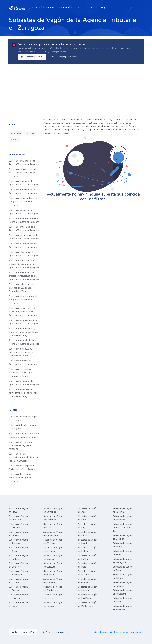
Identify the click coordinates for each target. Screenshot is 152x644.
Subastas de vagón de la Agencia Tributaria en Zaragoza (24, 383)
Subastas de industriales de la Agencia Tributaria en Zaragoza (24, 237)
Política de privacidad (102, 632)
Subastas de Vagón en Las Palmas (88, 596)
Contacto (94, 8)
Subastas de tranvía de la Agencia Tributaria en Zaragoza (24, 362)
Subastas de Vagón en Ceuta (53, 526)
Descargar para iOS (32, 57)
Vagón (30, 134)
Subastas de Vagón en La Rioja (122, 510)
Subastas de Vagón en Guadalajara (53, 589)
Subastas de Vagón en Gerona (53, 573)
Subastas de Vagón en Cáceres (18, 596)
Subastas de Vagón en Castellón (53, 518)
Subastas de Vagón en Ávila (18, 549)
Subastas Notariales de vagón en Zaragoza (23, 427)
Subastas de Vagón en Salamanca (122, 518)
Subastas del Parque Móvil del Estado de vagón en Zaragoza (24, 435)
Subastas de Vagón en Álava (18, 510)
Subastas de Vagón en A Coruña (53, 549)
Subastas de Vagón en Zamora (122, 600)
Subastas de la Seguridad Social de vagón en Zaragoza (23, 468)
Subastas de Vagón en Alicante (18, 526)
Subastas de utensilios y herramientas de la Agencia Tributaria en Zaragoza (22, 373)
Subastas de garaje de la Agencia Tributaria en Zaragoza (24, 183)
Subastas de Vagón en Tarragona (122, 561)
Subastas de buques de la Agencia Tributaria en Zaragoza (24, 254)
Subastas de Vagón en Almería (18, 534)
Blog (103, 8)
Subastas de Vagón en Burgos (18, 589)
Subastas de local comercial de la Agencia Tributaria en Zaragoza (22, 173)
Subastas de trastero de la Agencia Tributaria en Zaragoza (24, 191)
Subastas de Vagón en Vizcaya (18, 581)
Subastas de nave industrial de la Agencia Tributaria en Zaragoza (24, 202)
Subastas (82, 8)
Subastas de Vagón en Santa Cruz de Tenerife (122, 528)
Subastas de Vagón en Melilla (88, 557)
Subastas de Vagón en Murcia (88, 565)
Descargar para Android (65, 57)
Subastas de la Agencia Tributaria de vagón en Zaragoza (20, 445)
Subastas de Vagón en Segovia (122, 537)
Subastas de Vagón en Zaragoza (122, 608)
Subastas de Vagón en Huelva (53, 596)
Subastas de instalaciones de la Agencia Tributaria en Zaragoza (23, 300)
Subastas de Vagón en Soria (122, 553)
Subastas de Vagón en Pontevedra (88, 604)
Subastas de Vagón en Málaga (88, 549)
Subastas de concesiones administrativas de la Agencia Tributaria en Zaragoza (23, 393)
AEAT (14, 140)
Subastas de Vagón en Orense (88, 581)
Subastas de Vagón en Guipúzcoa (53, 565)
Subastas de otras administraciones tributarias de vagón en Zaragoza (24, 457)
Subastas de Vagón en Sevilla (122, 545)
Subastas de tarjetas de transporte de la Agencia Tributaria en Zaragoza (21, 352)
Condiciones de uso (123, 632)
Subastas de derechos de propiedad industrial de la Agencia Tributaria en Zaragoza (24, 264)
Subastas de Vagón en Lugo (88, 526)
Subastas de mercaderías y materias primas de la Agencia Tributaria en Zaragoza (24, 332)
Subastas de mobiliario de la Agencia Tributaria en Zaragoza (24, 342)
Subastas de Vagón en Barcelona (18, 573)
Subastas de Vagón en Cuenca (53, 557)
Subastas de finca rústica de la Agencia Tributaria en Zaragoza (24, 220)
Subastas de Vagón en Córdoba (53, 542)
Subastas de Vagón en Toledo (122, 576)
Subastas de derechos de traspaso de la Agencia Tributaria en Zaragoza (21, 288)
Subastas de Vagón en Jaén (88, 510)
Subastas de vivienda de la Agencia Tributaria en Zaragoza (24, 163)
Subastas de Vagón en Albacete (18, 518)
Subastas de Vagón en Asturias (18, 542)
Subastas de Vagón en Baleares (18, 565)
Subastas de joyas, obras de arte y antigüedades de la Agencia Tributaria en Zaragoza (24, 312)
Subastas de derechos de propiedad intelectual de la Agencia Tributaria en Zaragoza (24, 276)
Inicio (34, 8)
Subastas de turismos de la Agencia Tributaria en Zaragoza (24, 229)
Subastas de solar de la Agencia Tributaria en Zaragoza (24, 212)
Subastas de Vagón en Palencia (88, 589)
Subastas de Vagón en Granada (53, 581)
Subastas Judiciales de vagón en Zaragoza (23, 418)
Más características (66, 8)
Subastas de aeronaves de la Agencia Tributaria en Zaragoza (24, 245)
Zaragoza (16, 134)
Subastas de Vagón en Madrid (88, 542)
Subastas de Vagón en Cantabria (53, 510)
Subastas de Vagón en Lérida (88, 534)
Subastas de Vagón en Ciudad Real (53, 534)
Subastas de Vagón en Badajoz (18, 557)
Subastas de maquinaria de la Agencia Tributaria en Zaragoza (24, 322)
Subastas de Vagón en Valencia (122, 584)
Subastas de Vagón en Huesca (53, 604)
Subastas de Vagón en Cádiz (18, 604)
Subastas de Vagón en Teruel (122, 569)
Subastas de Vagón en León (88, 518)
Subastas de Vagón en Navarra (88, 573)
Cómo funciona (47, 8)
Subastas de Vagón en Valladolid (122, 592)
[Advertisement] (76, 90)
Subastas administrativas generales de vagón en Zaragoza (21, 478)
